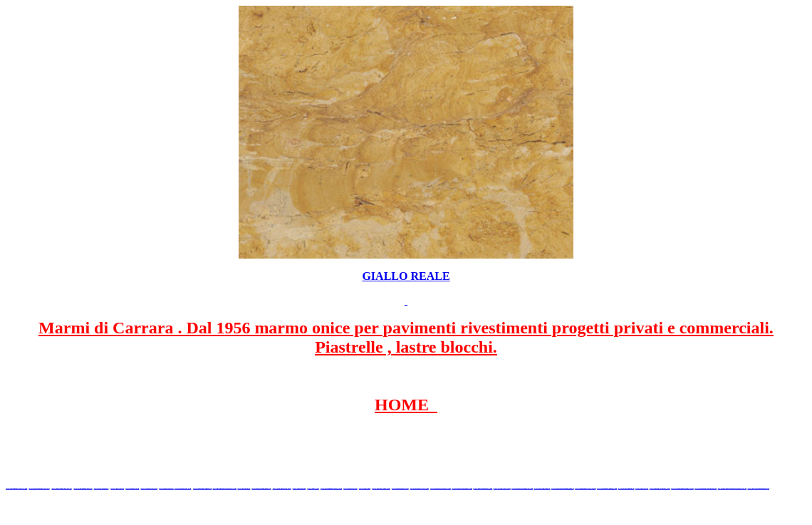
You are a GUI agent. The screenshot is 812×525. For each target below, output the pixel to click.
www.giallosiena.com (400, 488)
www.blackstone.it (101, 488)
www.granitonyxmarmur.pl (706, 488)
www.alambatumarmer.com (682, 488)
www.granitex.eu (132, 488)
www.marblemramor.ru (262, 488)
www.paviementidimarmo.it (563, 488)
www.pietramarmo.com (483, 488)
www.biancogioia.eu (626, 488)
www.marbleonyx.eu (183, 488)
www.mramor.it (244, 488)
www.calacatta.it (117, 488)
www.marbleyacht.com (420, 488)
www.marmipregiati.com (607, 488)
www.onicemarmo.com (282, 488)
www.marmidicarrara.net (39, 488)
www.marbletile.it (166, 488)
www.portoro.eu (642, 488)
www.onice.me (313, 488)
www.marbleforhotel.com (441, 488)
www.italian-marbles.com (660, 488)
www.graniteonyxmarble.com (225, 488)
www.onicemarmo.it (542, 488)
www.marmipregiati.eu (202, 488)
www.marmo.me (300, 488)
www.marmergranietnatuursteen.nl (732, 488)
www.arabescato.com (502, 488)
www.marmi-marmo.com (462, 488)
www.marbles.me (350, 488)
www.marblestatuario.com (522, 488)
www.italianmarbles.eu (83, 488)
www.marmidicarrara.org (585, 488)
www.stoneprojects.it (150, 488)
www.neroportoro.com (381, 488)
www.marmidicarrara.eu (61, 488)
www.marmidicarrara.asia (331, 488)
